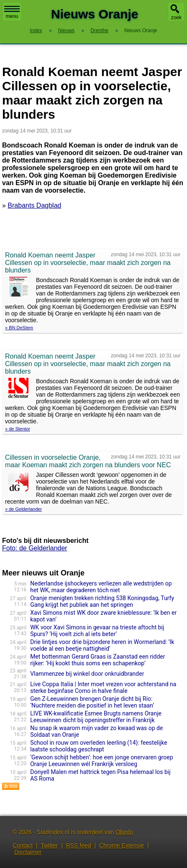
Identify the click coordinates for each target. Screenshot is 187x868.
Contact (23, 845)
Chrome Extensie (122, 845)
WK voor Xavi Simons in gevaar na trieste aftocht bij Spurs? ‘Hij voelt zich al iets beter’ (97, 631)
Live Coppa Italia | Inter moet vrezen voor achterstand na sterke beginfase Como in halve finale (103, 687)
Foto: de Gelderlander (35, 548)
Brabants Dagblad (34, 205)
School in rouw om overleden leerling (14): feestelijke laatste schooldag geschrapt (99, 746)
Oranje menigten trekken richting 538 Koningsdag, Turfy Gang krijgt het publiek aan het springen (102, 601)
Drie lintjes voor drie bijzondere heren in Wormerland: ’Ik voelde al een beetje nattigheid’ (102, 645)
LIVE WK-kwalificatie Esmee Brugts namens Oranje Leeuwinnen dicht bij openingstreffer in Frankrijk (96, 717)
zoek (176, 18)
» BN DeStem (19, 328)
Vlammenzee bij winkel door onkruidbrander (87, 674)
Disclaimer (28, 852)
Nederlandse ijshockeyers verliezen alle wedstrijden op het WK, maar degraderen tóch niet (101, 587)
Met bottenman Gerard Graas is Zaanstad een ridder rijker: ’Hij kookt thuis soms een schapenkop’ (97, 660)
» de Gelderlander (23, 509)
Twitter (49, 845)
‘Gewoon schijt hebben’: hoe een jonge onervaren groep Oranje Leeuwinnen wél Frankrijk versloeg (101, 761)
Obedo (124, 832)
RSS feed (79, 845)
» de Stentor (18, 429)
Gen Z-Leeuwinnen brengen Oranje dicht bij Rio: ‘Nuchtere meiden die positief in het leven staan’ (92, 702)
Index (36, 31)
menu (12, 13)
